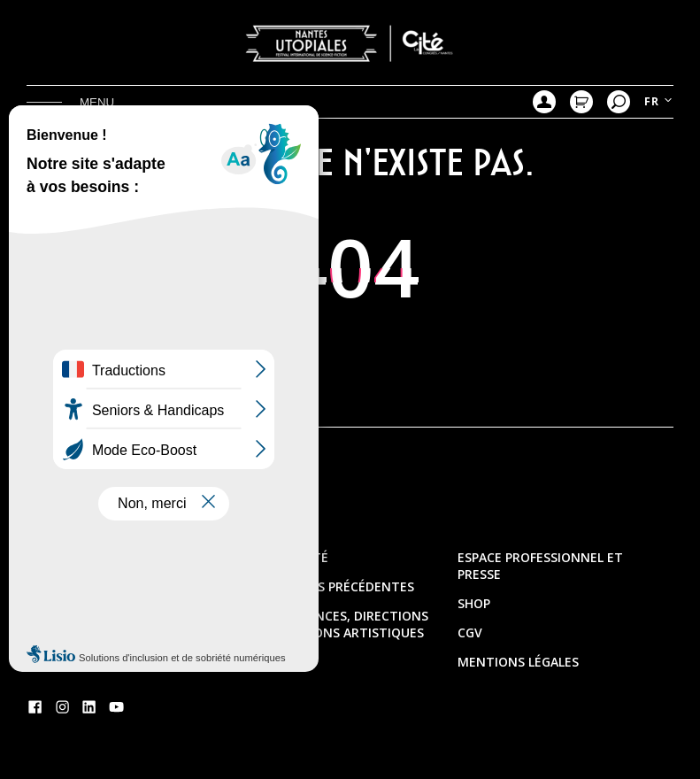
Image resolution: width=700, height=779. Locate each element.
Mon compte (544, 102)
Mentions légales (518, 662)
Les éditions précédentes (328, 586)
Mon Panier (581, 102)
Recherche (619, 102)
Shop (474, 603)
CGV (470, 632)
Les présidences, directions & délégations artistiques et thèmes (335, 632)
